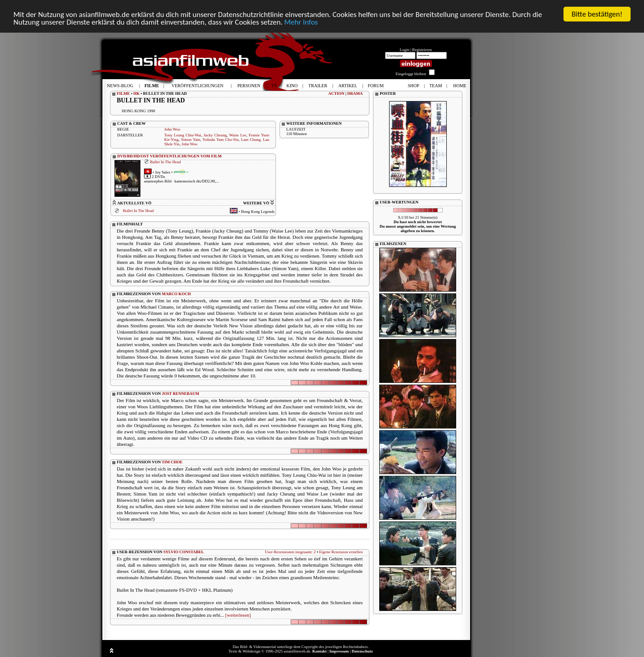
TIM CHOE (172, 462)
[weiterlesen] (238, 615)
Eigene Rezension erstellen (341, 552)
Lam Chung (251, 140)
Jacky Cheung (215, 135)
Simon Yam (191, 140)
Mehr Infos (301, 22)
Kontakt (319, 651)
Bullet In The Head (165, 162)
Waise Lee (237, 135)
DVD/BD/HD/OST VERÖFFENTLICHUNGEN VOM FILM (169, 156)
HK (136, 93)
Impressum (339, 651)
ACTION (336, 93)
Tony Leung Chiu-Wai (183, 135)
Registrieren (422, 50)
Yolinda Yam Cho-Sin (221, 140)
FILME (123, 93)
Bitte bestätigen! (597, 14)
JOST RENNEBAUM (181, 394)
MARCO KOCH (176, 294)
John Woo (172, 129)
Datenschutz (362, 651)
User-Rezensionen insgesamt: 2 (290, 552)
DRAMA (355, 93)
